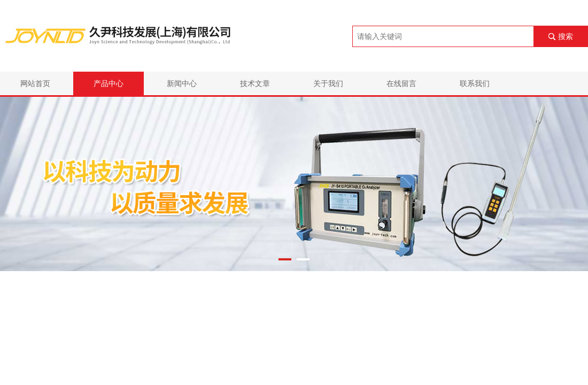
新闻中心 (182, 83)
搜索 (566, 36)
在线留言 (401, 83)
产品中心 (109, 83)
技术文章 (255, 83)
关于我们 (328, 83)
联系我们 (475, 83)
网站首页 (35, 83)
